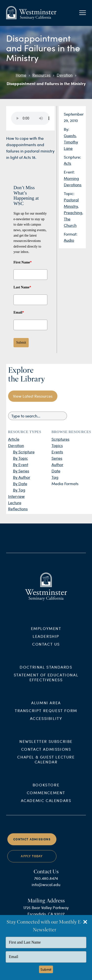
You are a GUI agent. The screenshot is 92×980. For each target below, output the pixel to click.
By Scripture (24, 452)
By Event (21, 464)
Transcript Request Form (46, 714)
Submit (21, 343)
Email (19, 312)
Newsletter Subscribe (46, 745)
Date (56, 471)
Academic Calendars (46, 804)
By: (66, 129)
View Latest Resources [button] (33, 396)
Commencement (46, 796)
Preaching (73, 212)
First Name (23, 262)
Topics (57, 445)
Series (57, 458)
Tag (55, 477)
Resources (41, 75)
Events (57, 452)
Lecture (15, 503)
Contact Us (46, 648)
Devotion (65, 75)
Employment (46, 632)
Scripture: (72, 157)
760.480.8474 (46, 882)
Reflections (18, 509)
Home (21, 75)
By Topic (20, 458)
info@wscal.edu (46, 888)
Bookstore (46, 789)
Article (14, 439)
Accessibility (46, 722)
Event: (69, 172)
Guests (70, 136)
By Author (22, 477)
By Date (20, 484)
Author (57, 464)
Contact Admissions (46, 753)
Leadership (46, 640)
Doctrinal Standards (46, 671)
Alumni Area (46, 706)
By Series (21, 471)
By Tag (19, 490)
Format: (71, 234)
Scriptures (60, 439)
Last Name (22, 287)
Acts (67, 163)
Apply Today (32, 860)
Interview (16, 496)
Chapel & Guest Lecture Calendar (46, 763)
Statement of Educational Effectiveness (46, 681)
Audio (69, 240)
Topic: (69, 193)
